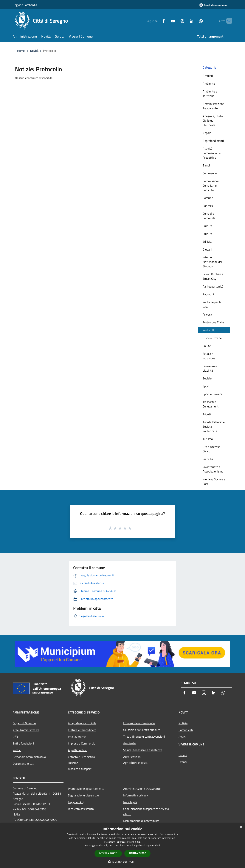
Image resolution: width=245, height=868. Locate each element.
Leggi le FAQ (76, 802)
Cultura (207, 226)
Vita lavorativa (77, 737)
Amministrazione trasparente (142, 789)
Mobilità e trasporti (80, 769)
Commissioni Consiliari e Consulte (211, 186)
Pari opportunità (213, 286)
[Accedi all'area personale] (213, 5)
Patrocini (208, 294)
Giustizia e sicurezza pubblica (142, 730)
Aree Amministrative (26, 730)
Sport (206, 386)
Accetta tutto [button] (108, 853)
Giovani (207, 249)
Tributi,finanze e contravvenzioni (144, 736)
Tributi (207, 414)
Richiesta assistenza (81, 809)
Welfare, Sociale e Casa (214, 481)
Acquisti (208, 76)
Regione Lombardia (25, 5)
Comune (208, 198)
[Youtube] (167, 21)
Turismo (208, 439)
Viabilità (208, 459)
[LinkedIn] (185, 21)
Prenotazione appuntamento (86, 789)
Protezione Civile (213, 322)
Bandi (206, 165)
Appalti (207, 133)
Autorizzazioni (132, 757)
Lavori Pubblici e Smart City (213, 276)
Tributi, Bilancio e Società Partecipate (214, 427)
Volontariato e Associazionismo (213, 469)
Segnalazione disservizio (83, 795)
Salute (207, 346)
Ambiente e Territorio (210, 94)
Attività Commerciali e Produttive (212, 153)
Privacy (207, 314)
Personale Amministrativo (29, 757)
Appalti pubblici (78, 750)
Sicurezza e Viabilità (210, 368)
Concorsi (208, 206)
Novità (34, 51)
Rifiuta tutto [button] (138, 853)
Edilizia (207, 242)
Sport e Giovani (212, 394)
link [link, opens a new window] (158, 845)
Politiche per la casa (212, 304)
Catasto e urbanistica (81, 757)
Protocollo (209, 330)
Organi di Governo (24, 723)
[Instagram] (176, 21)
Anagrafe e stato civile (82, 723)
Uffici (16, 737)
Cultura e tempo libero (82, 730)
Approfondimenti (213, 141)
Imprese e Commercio (82, 743)
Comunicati (186, 730)
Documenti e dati (24, 764)
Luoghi (183, 755)
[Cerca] (228, 21)
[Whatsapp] (195, 21)
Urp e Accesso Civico (211, 449)
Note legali (130, 802)
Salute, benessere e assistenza (143, 750)
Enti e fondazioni (23, 743)
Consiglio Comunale (209, 216)
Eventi (183, 762)
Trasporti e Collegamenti (211, 404)
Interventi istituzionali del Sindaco (212, 262)
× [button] (241, 827)
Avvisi (182, 737)
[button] (122, 862)
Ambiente (209, 84)
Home (21, 51)
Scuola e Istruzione (209, 356)
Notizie (183, 723)
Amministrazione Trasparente (213, 106)
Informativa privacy (136, 795)
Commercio (210, 173)
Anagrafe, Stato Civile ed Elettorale (213, 121)
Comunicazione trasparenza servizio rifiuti (146, 811)
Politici (17, 750)
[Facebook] (157, 21)
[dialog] (122, 846)
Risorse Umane (212, 338)
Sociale (207, 378)
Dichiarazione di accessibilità (141, 821)
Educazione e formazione (139, 723)
